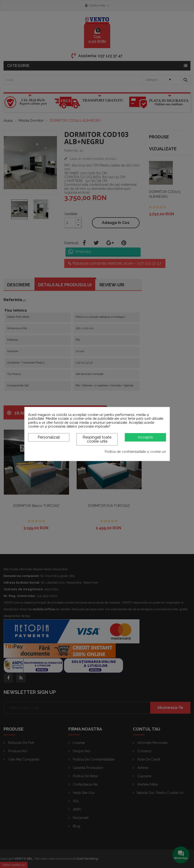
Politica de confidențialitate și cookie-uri (135, 452)
